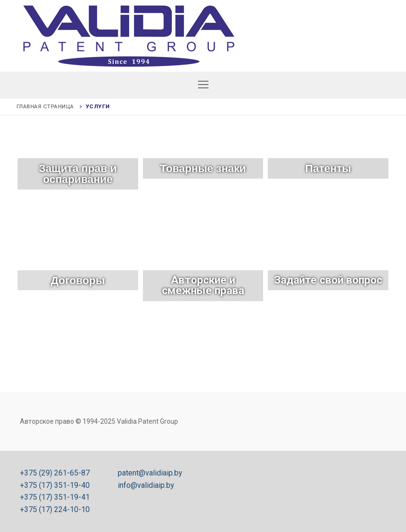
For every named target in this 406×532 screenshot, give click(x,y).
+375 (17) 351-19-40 (55, 485)
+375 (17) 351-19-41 (55, 497)
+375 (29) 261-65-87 (55, 473)
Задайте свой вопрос (328, 280)
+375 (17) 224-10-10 (55, 509)
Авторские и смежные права (203, 285)
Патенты (328, 168)
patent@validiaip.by (150, 473)
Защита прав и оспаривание (78, 174)
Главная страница (45, 106)
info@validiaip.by (146, 485)
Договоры (78, 280)
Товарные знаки (203, 168)
